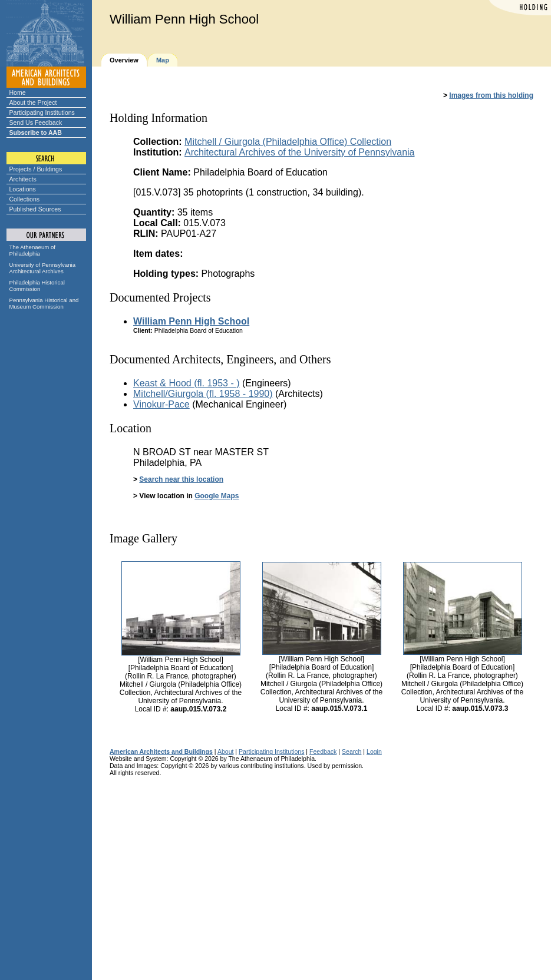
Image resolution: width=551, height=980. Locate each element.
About (226, 751)
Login (374, 751)
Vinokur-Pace (161, 404)
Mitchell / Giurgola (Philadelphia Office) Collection (288, 142)
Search (352, 751)
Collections (25, 199)
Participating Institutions (42, 112)
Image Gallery (143, 538)
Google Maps (217, 496)
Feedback (323, 751)
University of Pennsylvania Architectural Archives (43, 268)
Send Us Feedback (36, 122)
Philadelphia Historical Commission (37, 286)
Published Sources (35, 209)
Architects (23, 179)
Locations (23, 189)
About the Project (33, 102)
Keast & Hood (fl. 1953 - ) (187, 383)
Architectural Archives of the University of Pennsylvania (299, 152)
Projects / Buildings (36, 169)
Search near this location (181, 479)
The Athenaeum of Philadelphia (32, 250)
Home (18, 92)
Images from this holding (491, 95)
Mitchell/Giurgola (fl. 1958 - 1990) (203, 394)
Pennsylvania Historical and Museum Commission (44, 303)
